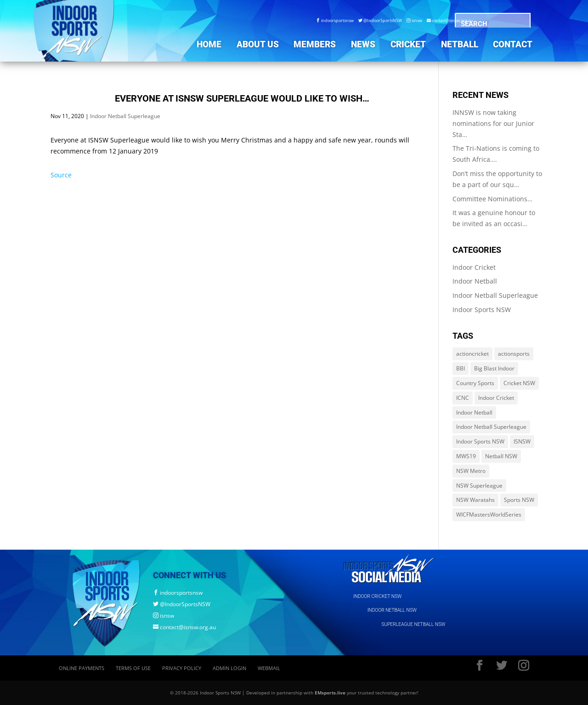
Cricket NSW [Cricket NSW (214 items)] (519, 383)
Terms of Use (133, 668)
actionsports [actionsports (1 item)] (514, 354)
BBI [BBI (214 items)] (461, 368)
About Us (258, 44)
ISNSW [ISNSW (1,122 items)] (522, 441)
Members (315, 44)
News (363, 44)
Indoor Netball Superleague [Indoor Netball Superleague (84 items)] (491, 427)
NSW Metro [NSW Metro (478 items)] (471, 471)
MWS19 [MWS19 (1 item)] (466, 456)
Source (61, 175)
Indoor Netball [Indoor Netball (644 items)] (474, 412)
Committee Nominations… (492, 199)
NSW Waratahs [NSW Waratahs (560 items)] (475, 500)
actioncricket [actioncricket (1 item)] (472, 354)
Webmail (269, 668)
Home (209, 44)
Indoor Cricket (474, 267)
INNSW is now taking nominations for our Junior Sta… (493, 123)
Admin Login (229, 668)
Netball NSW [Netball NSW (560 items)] (501, 456)
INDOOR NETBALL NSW (392, 610)
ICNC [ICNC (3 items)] (463, 398)
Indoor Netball (475, 281)
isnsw (414, 20)
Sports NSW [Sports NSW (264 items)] (519, 500)
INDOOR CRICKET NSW (377, 596)
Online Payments (82, 668)
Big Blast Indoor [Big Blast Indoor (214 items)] (494, 368)
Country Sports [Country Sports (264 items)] (475, 383)
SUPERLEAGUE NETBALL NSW (413, 624)
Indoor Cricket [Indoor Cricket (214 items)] (496, 398)
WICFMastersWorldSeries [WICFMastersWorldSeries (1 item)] (489, 515)
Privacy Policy (182, 668)
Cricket (408, 44)
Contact (513, 44)
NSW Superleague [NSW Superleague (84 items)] (479, 486)
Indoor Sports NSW (482, 310)
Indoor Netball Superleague (125, 116)
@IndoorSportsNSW (380, 20)
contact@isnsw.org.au (450, 20)
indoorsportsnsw (335, 20)
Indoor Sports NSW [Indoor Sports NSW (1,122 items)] (480, 441)
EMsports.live (330, 693)
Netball (460, 44)
